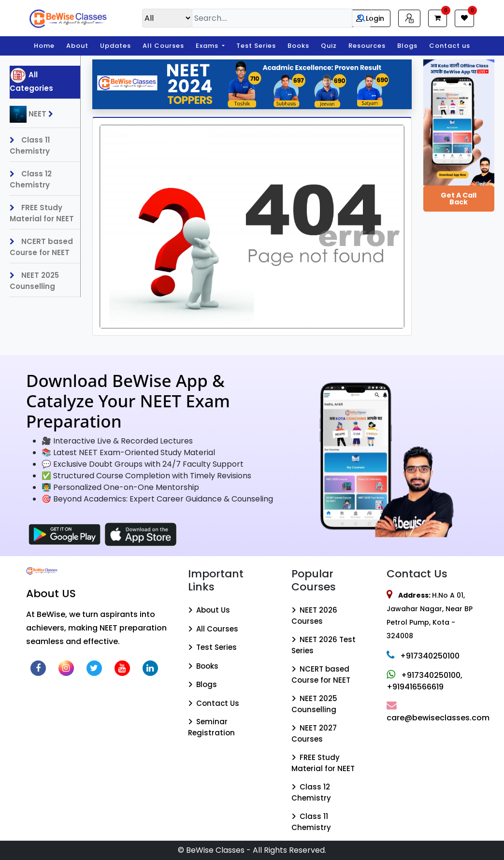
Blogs (407, 46)
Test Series (256, 46)
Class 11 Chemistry (30, 145)
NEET (34, 114)
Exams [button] (208, 46)
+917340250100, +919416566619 (425, 681)
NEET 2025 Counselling (34, 281)
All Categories (31, 80)
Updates (115, 46)
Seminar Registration (211, 727)
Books (298, 46)
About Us (209, 610)
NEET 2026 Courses (314, 616)
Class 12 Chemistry (31, 179)
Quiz (329, 46)
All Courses (163, 46)
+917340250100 (423, 656)
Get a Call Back (459, 199)
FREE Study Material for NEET (42, 213)
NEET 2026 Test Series (324, 645)
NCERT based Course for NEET (41, 247)
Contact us (450, 46)
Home (44, 46)
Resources (367, 46)
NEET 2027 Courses (314, 733)
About (77, 46)
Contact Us (214, 703)
